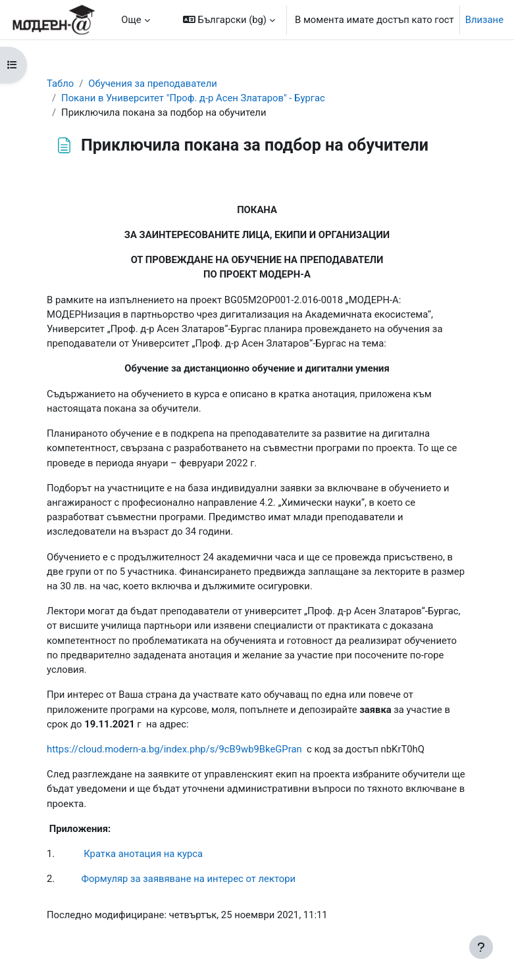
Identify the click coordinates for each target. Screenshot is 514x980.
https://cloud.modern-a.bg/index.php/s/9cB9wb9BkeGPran (174, 749)
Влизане (484, 20)
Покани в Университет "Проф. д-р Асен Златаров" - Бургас (193, 98)
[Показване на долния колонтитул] (481, 947)
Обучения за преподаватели (152, 84)
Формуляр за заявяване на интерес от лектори (189, 879)
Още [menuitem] (131, 20)
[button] (229, 20)
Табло (60, 84)
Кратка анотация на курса (143, 854)
